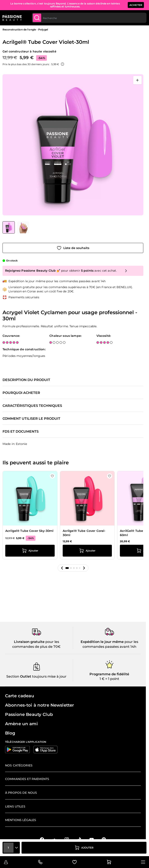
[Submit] (37, 18)
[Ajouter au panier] (84, 848)
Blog (10, 733)
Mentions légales (21, 820)
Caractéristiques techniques (32, 406)
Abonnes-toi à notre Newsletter (39, 705)
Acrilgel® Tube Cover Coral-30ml (84, 533)
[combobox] (89, 18)
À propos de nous (21, 793)
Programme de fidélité (109, 674)
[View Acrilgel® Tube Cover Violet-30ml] (9, 227)
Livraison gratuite (29, 642)
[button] (62, 568)
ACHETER (136, 5)
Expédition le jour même (102, 642)
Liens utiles (15, 806)
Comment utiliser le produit (31, 419)
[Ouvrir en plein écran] (137, 80)
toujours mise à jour (49, 676)
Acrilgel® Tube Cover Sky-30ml (29, 531)
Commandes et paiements (27, 779)
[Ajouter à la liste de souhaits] (73, 248)
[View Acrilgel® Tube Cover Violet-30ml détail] (23, 227)
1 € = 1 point (109, 679)
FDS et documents (21, 432)
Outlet (25, 676)
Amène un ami (21, 724)
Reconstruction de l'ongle (19, 30)
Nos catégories (19, 765)
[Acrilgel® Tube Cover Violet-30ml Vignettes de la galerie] (16, 227)
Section (13, 676)
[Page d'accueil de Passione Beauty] (12, 18)
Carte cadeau (20, 696)
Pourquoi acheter (21, 393)
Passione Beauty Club (29, 714)
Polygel (43, 30)
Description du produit (26, 380)
